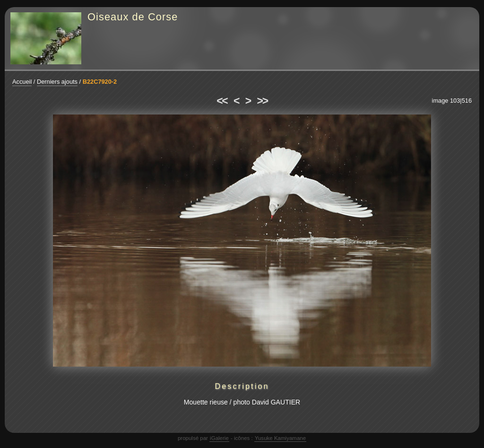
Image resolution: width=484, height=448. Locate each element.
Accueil (22, 82)
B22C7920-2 (100, 82)
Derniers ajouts (57, 82)
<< (222, 101)
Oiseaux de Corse (133, 17)
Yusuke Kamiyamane (280, 438)
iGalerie (219, 438)
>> (262, 101)
